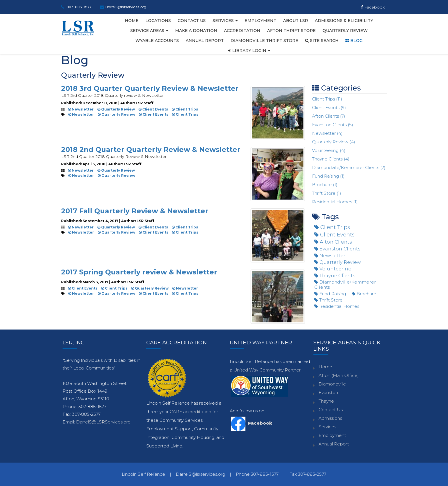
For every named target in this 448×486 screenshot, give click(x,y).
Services (225, 21)
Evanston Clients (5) (333, 125)
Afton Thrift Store (291, 31)
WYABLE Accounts (157, 41)
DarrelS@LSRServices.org (103, 422)
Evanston (328, 392)
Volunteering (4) (329, 150)
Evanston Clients (337, 249)
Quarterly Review (345, 31)
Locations (158, 21)
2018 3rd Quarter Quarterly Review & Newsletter (150, 88)
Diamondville (332, 384)
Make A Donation (196, 31)
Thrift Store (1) (327, 193)
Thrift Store (328, 300)
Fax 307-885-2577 (308, 474)
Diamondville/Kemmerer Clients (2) (349, 167)
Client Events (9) (329, 108)
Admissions (330, 418)
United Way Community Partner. (267, 370)
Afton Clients (333, 242)
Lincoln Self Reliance (143, 474)
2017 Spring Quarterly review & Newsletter (139, 272)
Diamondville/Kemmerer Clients (345, 285)
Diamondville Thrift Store (264, 41)
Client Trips (185, 109)
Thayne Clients (335, 276)
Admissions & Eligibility (344, 21)
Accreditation (242, 31)
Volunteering (333, 269)
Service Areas (149, 31)
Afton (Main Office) (339, 375)
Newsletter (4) (327, 133)
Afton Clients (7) (329, 116)
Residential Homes (337, 306)
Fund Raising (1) (328, 176)
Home (132, 21)
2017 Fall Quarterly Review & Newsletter (135, 211)
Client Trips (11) (327, 99)
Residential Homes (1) (335, 202)
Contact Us (192, 21)
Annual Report (205, 41)
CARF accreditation (191, 412)
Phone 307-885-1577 (257, 474)
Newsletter (81, 109)
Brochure (364, 294)
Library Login (249, 51)
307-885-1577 (79, 7)
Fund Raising (330, 294)
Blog (354, 41)
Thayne (326, 401)
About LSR (296, 21)
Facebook (373, 7)
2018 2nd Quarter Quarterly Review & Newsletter (151, 149)
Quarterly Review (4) (334, 142)
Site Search (322, 41)
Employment (260, 21)
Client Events (153, 109)
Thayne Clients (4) (331, 159)
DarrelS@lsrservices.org (126, 7)
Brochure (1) (325, 185)
